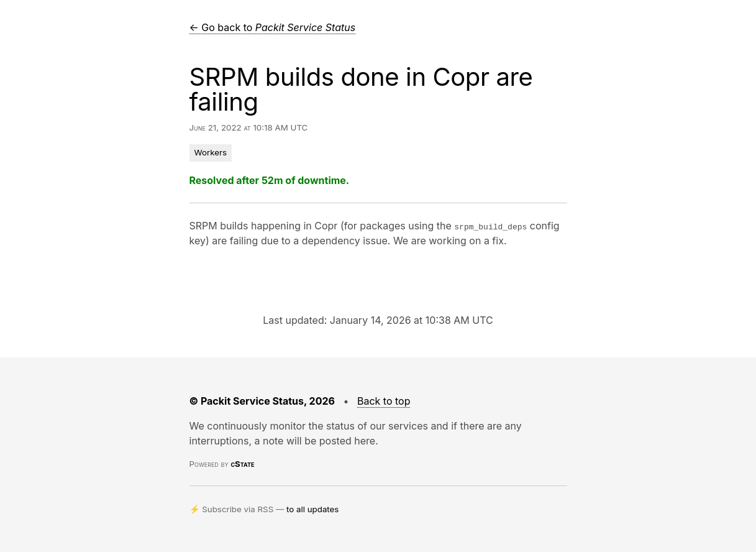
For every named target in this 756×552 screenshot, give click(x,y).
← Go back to (273, 27)
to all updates (312, 509)
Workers (211, 152)
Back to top (384, 401)
